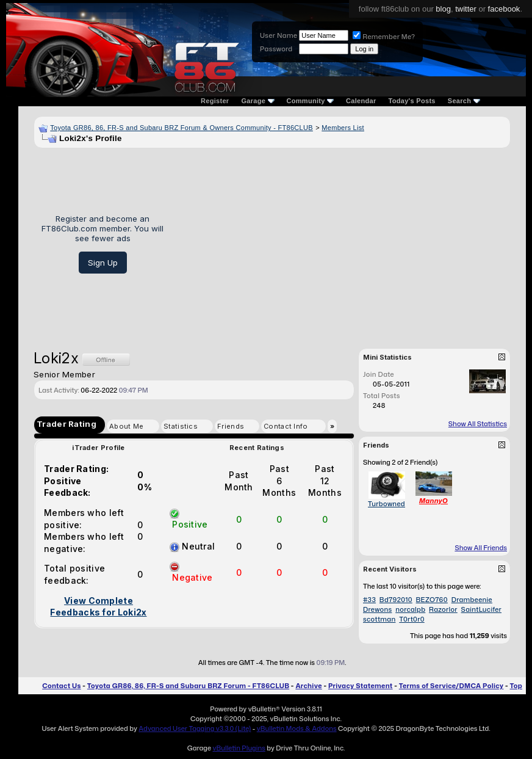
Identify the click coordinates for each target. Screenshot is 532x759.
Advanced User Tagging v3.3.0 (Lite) (195, 728)
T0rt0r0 (412, 619)
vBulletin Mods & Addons (297, 728)
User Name (279, 35)
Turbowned (386, 504)
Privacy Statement (361, 686)
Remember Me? (384, 37)
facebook (504, 9)
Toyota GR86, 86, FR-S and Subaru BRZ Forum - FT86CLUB (188, 686)
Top (516, 686)
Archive (308, 686)
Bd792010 (396, 600)
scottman (379, 619)
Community (311, 101)
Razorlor (443, 609)
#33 (369, 600)
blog (443, 9)
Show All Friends (481, 548)
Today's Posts (412, 101)
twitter (466, 9)
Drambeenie (472, 600)
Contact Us (61, 686)
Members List (343, 128)
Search (464, 101)
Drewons (377, 609)
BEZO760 (432, 600)
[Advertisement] (341, 244)
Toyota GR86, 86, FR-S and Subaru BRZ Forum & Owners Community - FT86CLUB (182, 128)
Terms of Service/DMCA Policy (451, 686)
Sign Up (103, 263)
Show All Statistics (478, 424)
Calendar (361, 101)
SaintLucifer (481, 609)
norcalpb (410, 609)
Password (276, 49)
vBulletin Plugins (239, 748)
